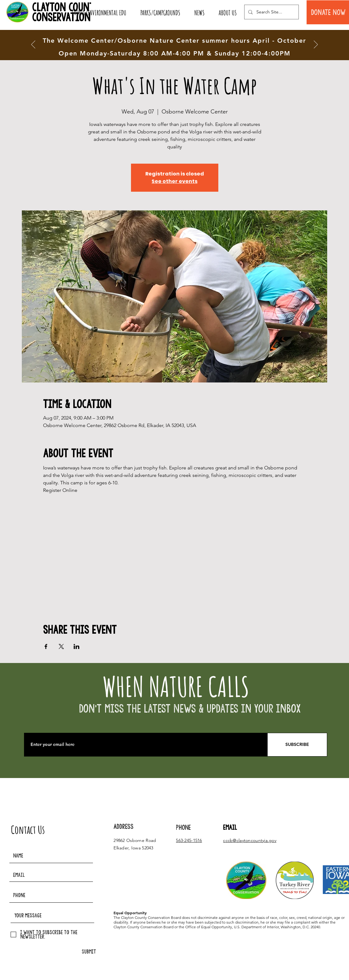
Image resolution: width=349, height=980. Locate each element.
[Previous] (33, 45)
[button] (99, 13)
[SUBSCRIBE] (297, 745)
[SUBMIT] (89, 952)
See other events (174, 181)
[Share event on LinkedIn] (77, 646)
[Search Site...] (271, 12)
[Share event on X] (61, 646)
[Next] (316, 45)
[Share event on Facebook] (46, 646)
